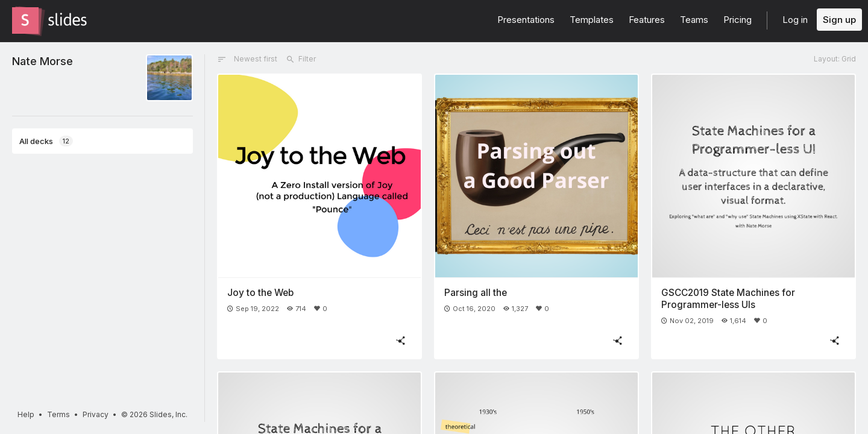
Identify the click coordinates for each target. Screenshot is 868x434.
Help (26, 414)
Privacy (96, 414)
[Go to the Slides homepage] (25, 20)
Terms (58, 414)
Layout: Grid (835, 59)
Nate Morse (42, 61)
